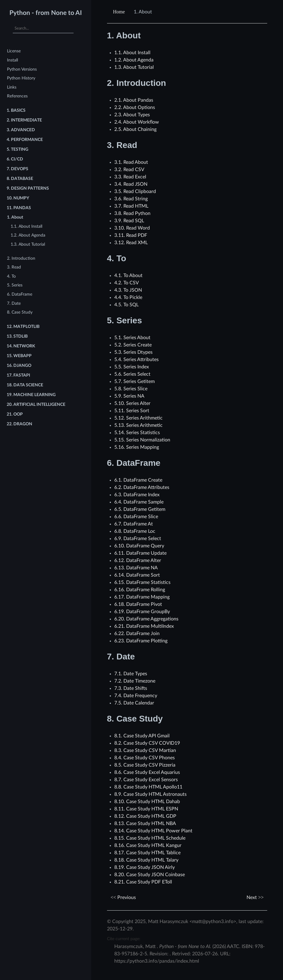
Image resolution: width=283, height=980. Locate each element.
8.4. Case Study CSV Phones (145, 758)
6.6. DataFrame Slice (136, 517)
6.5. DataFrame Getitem (140, 509)
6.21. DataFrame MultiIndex (144, 626)
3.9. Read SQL (129, 221)
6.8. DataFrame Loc (135, 531)
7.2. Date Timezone (135, 681)
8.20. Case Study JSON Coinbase (150, 875)
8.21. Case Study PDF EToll (143, 882)
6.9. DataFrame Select (138, 539)
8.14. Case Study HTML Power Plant (153, 831)
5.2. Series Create (133, 345)
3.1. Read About (131, 162)
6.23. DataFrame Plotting (141, 641)
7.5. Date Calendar (134, 703)
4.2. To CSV (127, 283)
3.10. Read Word (132, 228)
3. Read (14, 267)
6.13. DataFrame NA (136, 568)
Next (255, 897)
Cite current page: (124, 939)
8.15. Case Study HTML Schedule (150, 838)
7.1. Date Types (131, 674)
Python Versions (22, 69)
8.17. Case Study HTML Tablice (147, 853)
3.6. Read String (131, 199)
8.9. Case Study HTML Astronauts (150, 794)
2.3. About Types (132, 115)
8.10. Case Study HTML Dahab (147, 802)
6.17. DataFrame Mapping (142, 597)
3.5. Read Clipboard (135, 191)
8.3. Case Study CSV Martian (145, 750)
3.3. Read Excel (130, 177)
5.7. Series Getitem (135, 381)
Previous (123, 897)
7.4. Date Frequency (136, 696)
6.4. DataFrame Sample (139, 502)
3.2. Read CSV (129, 170)
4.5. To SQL (126, 305)
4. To (11, 276)
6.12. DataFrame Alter (138, 560)
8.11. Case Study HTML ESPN (146, 809)
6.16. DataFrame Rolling (140, 590)
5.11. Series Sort (132, 411)
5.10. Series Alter (132, 403)
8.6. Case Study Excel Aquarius (147, 772)
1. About (15, 217)
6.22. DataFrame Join (137, 634)
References (17, 96)
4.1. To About (128, 276)
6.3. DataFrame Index (137, 495)
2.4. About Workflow (137, 122)
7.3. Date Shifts (131, 688)
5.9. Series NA (129, 396)
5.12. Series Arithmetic (138, 418)
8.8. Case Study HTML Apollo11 (148, 787)
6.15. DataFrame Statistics (142, 582)
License (14, 51)
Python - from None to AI (46, 13)
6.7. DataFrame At (134, 524)
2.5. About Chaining (135, 129)
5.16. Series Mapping (137, 447)
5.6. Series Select (132, 374)
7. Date (14, 303)
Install (12, 60)
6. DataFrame (20, 294)
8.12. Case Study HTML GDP (145, 816)
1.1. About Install (26, 226)
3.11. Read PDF (131, 235)
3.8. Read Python (132, 213)
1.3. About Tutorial (28, 244)
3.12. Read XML (131, 243)
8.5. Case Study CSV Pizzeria (145, 765)
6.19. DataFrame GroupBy (142, 612)
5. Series (15, 285)
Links (12, 87)
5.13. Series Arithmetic (138, 425)
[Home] (120, 12)
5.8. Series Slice (131, 389)
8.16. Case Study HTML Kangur (148, 845)
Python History (21, 78)
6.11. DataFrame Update (140, 553)
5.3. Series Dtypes (133, 352)
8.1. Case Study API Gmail (142, 736)
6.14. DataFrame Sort (137, 575)
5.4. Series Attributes (136, 360)
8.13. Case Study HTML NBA (145, 824)
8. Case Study (20, 312)
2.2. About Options (135, 107)
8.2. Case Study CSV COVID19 (147, 743)
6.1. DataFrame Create (138, 480)
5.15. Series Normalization (142, 440)
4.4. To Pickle (128, 297)
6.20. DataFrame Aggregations (146, 619)
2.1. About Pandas (134, 100)
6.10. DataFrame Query (139, 546)
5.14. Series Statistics (137, 433)
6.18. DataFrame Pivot (138, 604)
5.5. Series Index (132, 367)
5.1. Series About (132, 338)
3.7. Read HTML (131, 206)
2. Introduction (21, 258)
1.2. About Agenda (28, 235)
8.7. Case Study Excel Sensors (146, 780)
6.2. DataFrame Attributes (142, 487)
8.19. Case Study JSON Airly (145, 867)
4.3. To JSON (128, 290)
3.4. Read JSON (131, 184)
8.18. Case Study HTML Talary (146, 860)
